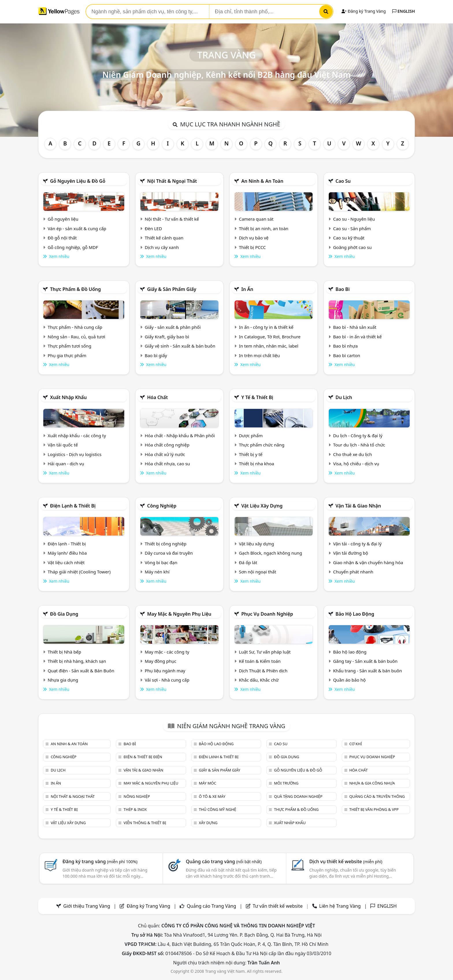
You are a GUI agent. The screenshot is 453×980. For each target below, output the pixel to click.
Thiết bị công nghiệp (166, 544)
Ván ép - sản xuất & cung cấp (77, 228)
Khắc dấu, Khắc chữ (259, 680)
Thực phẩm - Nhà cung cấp (75, 327)
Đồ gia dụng (64, 614)
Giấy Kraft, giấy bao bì (167, 337)
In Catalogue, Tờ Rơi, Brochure (270, 337)
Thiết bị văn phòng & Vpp (374, 809)
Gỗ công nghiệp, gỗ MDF (73, 247)
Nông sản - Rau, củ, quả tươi (76, 337)
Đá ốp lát (248, 562)
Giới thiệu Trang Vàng (87, 906)
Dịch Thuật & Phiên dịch (263, 671)
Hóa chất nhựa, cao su (167, 464)
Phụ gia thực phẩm (67, 355)
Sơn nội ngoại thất (258, 572)
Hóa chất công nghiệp (167, 445)
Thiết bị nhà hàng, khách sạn (77, 661)
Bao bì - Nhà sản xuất (355, 327)
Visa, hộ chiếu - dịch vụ (356, 464)
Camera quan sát (256, 219)
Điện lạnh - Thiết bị (67, 544)
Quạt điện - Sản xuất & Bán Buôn (81, 671)
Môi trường (286, 783)
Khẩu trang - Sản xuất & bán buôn (367, 671)
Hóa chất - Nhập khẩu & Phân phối (180, 435)
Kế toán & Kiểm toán (260, 661)
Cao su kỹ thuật (349, 238)
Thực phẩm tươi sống (69, 346)
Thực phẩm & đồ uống (75, 289)
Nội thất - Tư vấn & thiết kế (172, 219)
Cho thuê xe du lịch (353, 454)
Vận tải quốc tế (63, 445)
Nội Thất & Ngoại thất (172, 181)
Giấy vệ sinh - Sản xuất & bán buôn (180, 346)
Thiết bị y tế (251, 454)
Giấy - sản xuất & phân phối (173, 327)
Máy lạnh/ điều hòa (67, 553)
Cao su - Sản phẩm (352, 228)
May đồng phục (160, 661)
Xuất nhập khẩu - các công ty (77, 435)
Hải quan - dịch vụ (66, 464)
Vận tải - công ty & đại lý (357, 544)
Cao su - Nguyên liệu (354, 219)
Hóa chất (157, 397)
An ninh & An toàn (262, 181)
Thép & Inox (135, 809)
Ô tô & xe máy (212, 796)
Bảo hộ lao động (355, 614)
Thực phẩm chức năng (262, 445)
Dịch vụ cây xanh (162, 247)
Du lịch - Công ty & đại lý (358, 435)
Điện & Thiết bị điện (143, 757)
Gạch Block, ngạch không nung (271, 553)
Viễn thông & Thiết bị (145, 823)
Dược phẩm (251, 435)
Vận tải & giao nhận (358, 506)
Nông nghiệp (137, 796)
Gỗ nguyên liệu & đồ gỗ (78, 181)
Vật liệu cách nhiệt (66, 562)
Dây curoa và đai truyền (169, 553)
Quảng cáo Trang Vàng (211, 906)
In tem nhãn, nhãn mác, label (269, 346)
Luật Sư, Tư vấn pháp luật (265, 652)
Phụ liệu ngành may (165, 671)
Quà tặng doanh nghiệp (298, 796)
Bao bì (342, 289)
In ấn (247, 289)
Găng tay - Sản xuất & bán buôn (365, 661)
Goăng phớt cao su (352, 247)
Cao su (343, 181)
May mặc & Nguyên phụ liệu (179, 614)
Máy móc (207, 783)
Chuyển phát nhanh (353, 572)
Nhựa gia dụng (63, 680)
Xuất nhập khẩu (68, 397)
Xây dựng (208, 823)
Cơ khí (356, 744)
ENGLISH (404, 11)
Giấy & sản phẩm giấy (172, 289)
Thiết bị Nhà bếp (64, 652)
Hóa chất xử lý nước (165, 454)
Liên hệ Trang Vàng (340, 906)
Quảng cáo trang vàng (224, 861)
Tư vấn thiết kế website (278, 906)
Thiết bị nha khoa (257, 464)
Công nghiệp (162, 506)
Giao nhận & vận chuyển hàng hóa (368, 562)
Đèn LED (153, 228)
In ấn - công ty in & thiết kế (266, 327)
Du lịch (344, 397)
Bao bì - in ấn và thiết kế (357, 337)
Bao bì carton (347, 355)
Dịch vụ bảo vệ (254, 238)
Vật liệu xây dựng (262, 506)
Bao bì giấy (156, 355)
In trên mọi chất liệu (259, 355)
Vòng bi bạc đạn (161, 562)
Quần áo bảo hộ (349, 680)
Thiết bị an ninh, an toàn (264, 228)
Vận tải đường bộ (351, 553)
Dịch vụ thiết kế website (346, 861)
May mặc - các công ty (167, 652)
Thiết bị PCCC (252, 247)
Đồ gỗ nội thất (62, 238)
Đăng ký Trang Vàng (364, 11)
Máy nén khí (157, 572)
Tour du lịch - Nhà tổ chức (359, 445)
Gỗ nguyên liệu (63, 219)
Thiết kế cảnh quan (164, 238)
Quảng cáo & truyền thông (377, 796)
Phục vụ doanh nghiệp (267, 614)
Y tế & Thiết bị (257, 397)
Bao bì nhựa (345, 346)
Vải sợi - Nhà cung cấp (167, 680)
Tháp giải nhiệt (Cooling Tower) (79, 572)
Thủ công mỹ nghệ (217, 809)
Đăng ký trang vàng (100, 861)
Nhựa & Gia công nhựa (372, 783)
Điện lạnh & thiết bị (73, 506)
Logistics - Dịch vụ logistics (75, 454)
